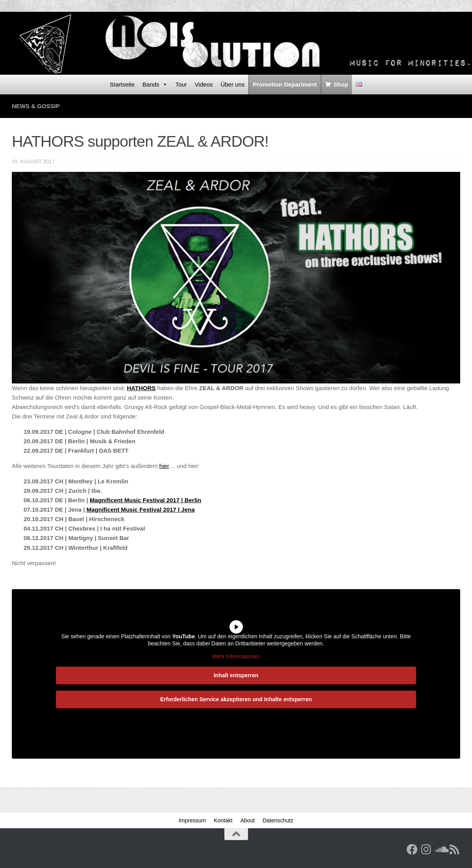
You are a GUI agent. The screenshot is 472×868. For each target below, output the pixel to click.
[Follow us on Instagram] (426, 850)
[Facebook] (412, 850)
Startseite (122, 84)
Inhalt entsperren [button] (236, 675)
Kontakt (223, 820)
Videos (204, 84)
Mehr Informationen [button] (236, 656)
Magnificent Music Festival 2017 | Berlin (145, 500)
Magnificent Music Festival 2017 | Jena (141, 510)
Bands (155, 85)
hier (164, 466)
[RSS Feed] (455, 850)
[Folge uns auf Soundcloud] (441, 850)
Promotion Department (285, 84)
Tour (181, 84)
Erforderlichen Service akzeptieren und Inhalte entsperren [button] (236, 699)
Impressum (192, 820)
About (248, 820)
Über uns (232, 84)
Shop (341, 84)
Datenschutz (278, 820)
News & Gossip (36, 106)
